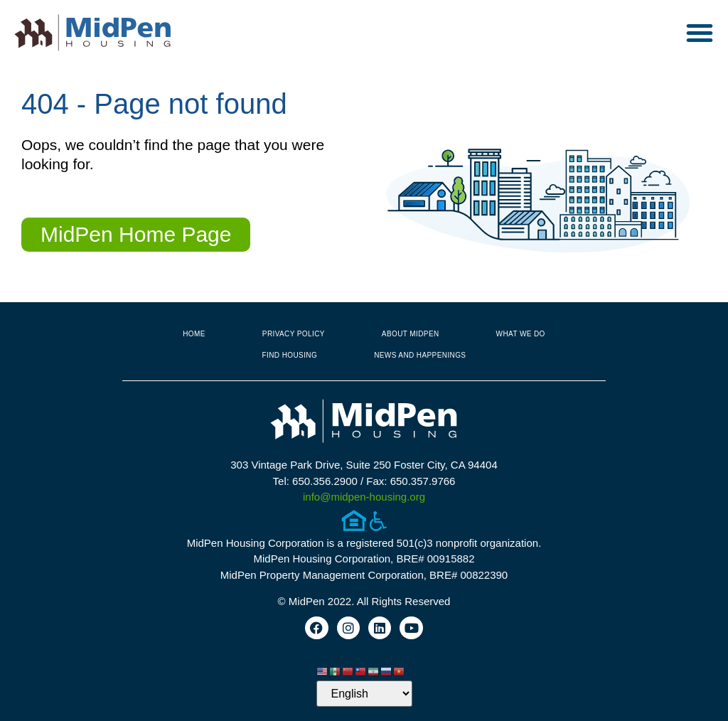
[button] (700, 33)
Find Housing (290, 355)
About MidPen (411, 334)
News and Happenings (420, 355)
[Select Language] (364, 694)
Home (194, 334)
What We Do (521, 334)
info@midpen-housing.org (364, 497)
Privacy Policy (294, 334)
